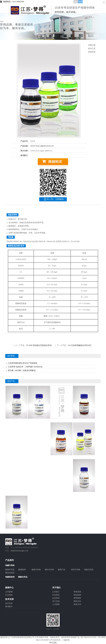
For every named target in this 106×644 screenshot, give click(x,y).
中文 (80, 2)
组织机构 (77, 595)
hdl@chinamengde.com (20, 551)
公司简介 (56, 592)
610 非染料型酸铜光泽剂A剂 (79, 345)
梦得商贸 (77, 598)
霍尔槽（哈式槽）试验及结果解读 (22, 370)
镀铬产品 (62, 570)
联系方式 (77, 604)
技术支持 (9, 603)
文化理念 (56, 595)
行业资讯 (9, 595)
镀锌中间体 (49, 570)
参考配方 (9, 607)
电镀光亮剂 (89, 570)
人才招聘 (56, 604)
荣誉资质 (77, 592)
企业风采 (56, 598)
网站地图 (53, 643)
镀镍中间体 (36, 570)
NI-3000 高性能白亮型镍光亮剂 (39, 345)
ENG (76, 2)
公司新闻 (9, 592)
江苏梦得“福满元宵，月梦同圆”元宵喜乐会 (25, 367)
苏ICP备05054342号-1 (89, 637)
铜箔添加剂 (10, 573)
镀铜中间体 (10, 570)
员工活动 (56, 601)
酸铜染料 (22, 570)
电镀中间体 (44, 637)
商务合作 (77, 601)
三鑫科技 (66, 640)
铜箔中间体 (76, 570)
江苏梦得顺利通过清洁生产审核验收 (23, 363)
